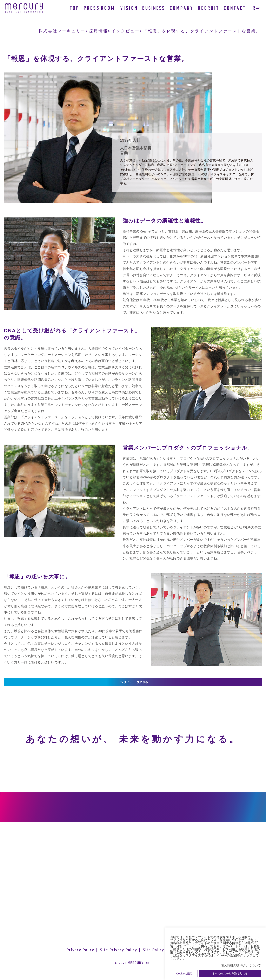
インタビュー (126, 31)
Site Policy (154, 957)
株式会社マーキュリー (62, 31)
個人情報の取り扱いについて (241, 965)
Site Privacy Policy (119, 957)
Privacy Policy (80, 957)
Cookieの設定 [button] (184, 974)
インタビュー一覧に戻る (133, 684)
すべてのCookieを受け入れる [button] (230, 974)
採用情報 (98, 31)
